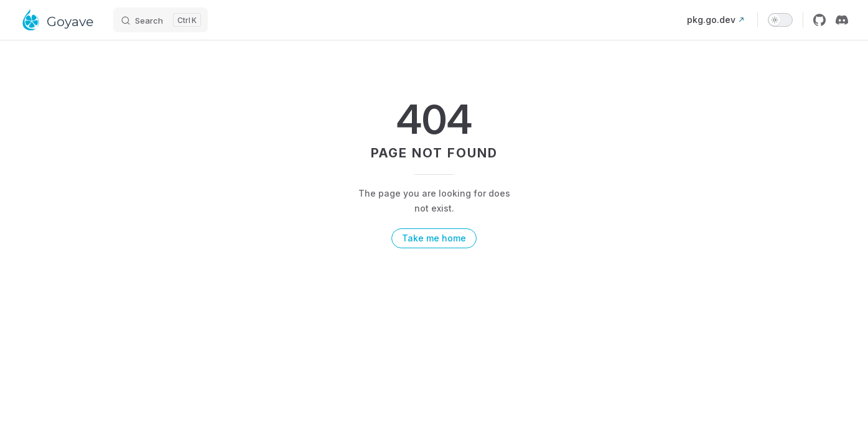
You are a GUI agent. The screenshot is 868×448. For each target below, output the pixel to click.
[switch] (780, 20)
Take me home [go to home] (434, 238)
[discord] (842, 20)
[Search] (161, 20)
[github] (819, 20)
